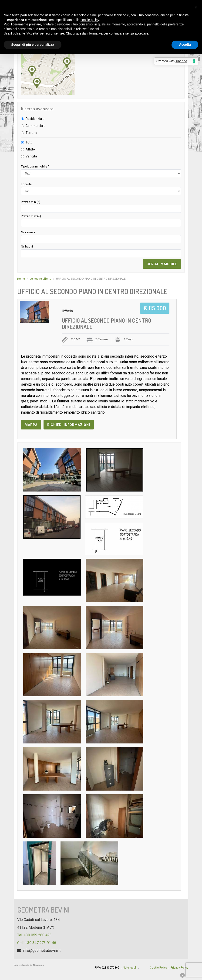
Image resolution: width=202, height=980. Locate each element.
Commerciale (35, 126)
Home (21, 279)
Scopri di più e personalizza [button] (33, 45)
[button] (196, 7)
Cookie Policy (158, 968)
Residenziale (35, 119)
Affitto (30, 149)
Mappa (31, 425)
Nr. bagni (27, 246)
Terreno (31, 133)
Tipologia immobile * (35, 166)
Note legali (130, 968)
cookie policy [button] (90, 20)
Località (26, 184)
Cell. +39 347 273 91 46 (37, 943)
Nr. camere (28, 232)
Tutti (29, 142)
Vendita (31, 156)
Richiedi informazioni (69, 425)
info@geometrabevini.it (42, 950)
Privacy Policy (179, 968)
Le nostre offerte (40, 279)
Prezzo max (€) (31, 216)
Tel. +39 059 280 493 (34, 935)
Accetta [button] (185, 45)
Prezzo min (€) (31, 202)
